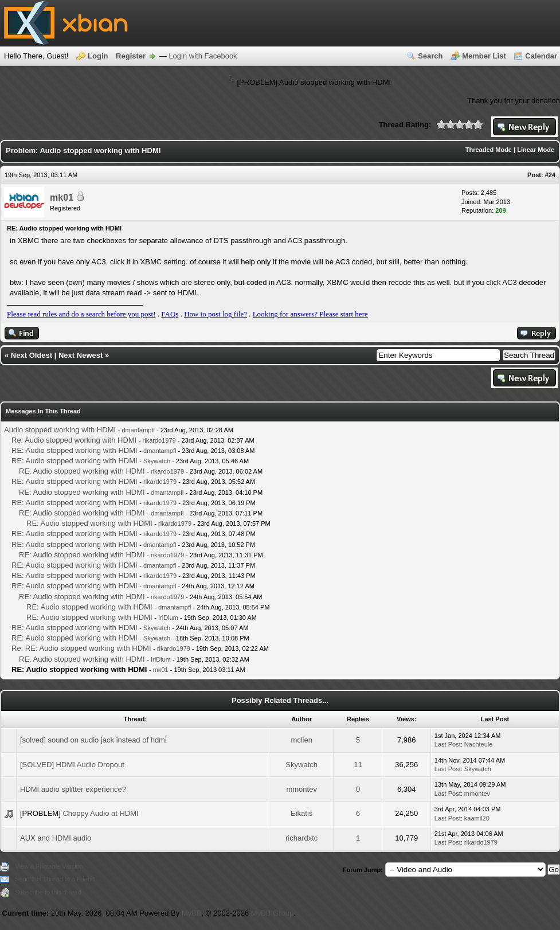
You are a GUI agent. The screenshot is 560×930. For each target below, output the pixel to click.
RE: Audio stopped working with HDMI (75, 450)
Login (98, 56)
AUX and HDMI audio (56, 838)
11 (358, 765)
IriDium (168, 618)
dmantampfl (138, 430)
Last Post (448, 744)
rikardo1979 (159, 440)
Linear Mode (536, 150)
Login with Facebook (203, 56)
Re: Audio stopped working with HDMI (74, 440)
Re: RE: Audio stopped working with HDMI (81, 648)
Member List (484, 56)
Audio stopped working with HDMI (60, 430)
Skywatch (157, 461)
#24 (550, 175)
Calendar (541, 56)
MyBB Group (272, 913)
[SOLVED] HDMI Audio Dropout (72, 765)
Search (430, 56)
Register (131, 56)
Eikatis (301, 813)
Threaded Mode (489, 150)
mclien (301, 740)
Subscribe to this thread (48, 892)
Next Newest (81, 355)
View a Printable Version (49, 866)
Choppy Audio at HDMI (100, 813)
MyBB (192, 913)
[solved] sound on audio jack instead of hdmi (93, 740)
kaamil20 (477, 818)
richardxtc (301, 838)
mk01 (62, 198)
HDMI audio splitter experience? (73, 789)
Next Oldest (32, 355)
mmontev (301, 789)
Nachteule (479, 744)
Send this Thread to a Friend (55, 879)
